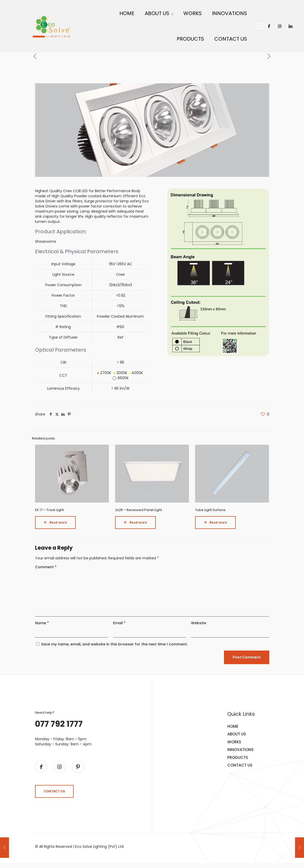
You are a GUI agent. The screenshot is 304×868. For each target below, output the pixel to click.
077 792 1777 (59, 722)
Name (42, 622)
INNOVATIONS (240, 749)
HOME (233, 725)
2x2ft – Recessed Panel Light (138, 509)
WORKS (234, 741)
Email (119, 622)
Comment (46, 566)
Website (199, 622)
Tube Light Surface (210, 509)
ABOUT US (237, 733)
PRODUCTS (238, 756)
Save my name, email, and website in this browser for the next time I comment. (114, 643)
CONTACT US (240, 764)
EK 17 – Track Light (49, 509)
